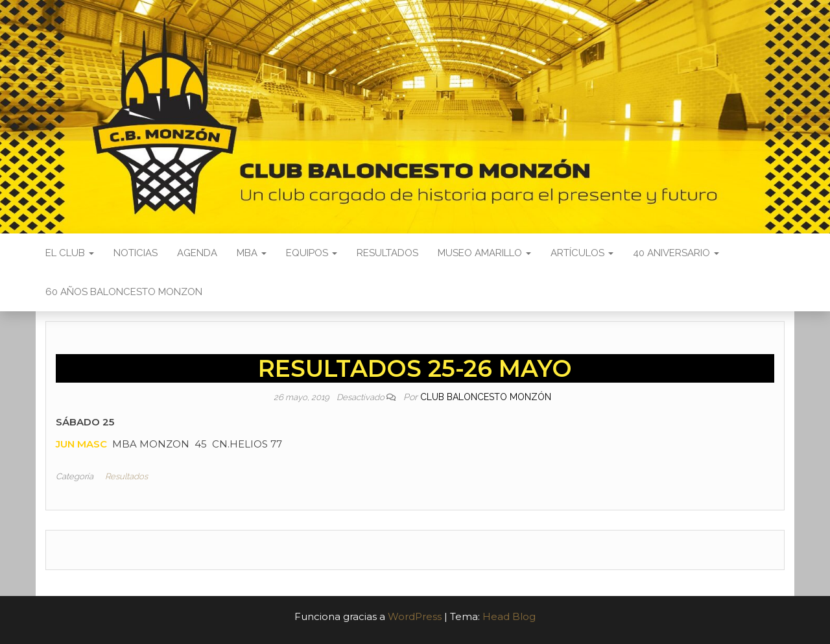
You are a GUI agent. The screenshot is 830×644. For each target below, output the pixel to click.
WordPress (415, 616)
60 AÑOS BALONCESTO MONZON (124, 292)
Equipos (312, 253)
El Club (70, 253)
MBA (252, 253)
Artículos (582, 253)
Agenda (197, 253)
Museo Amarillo (484, 253)
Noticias (136, 253)
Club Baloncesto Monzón (486, 397)
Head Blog (509, 616)
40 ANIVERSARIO (676, 253)
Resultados (387, 253)
